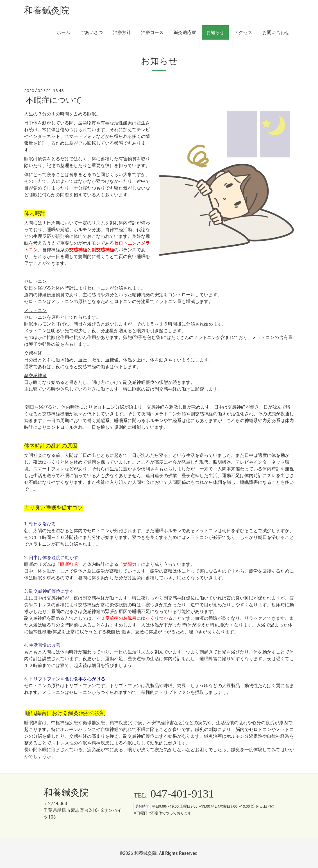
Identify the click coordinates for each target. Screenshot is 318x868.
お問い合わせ (276, 32)
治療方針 (122, 32)
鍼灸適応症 (185, 32)
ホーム (63, 32)
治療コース (152, 32)
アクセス (243, 32)
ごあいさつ (92, 32)
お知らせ (215, 32)
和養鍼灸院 (47, 10)
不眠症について (54, 100)
